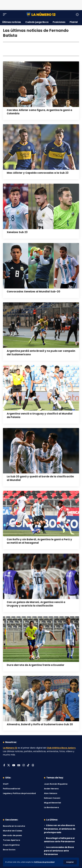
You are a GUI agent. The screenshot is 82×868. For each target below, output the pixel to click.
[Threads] (33, 765)
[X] (9, 765)
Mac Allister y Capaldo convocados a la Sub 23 (38, 173)
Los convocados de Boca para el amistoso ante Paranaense (59, 851)
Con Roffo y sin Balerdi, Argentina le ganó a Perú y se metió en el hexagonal (39, 541)
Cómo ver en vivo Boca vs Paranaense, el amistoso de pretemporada (60, 829)
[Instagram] (24, 765)
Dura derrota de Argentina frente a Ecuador (36, 665)
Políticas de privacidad (44, 862)
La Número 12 (10, 748)
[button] (70, 862)
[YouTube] (14, 765)
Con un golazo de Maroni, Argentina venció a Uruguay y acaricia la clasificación (36, 604)
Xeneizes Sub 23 (17, 232)
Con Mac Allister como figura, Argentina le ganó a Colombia (39, 112)
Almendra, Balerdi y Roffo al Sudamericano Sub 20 (40, 724)
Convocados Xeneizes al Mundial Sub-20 (33, 292)
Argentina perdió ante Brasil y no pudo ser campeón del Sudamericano (41, 353)
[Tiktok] (28, 765)
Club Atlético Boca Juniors (61, 748)
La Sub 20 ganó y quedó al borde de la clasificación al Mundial (40, 478)
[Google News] (19, 765)
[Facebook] (4, 765)
